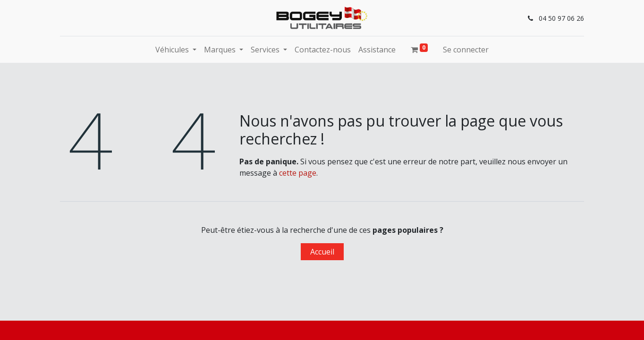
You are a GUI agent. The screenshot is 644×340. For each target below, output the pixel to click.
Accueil (322, 252)
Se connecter (466, 50)
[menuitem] (323, 50)
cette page (298, 173)
